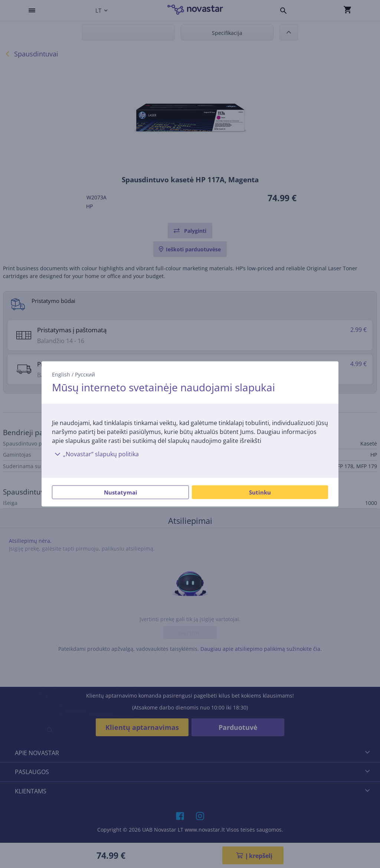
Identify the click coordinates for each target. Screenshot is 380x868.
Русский (85, 374)
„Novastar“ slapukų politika (95, 454)
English (61, 374)
